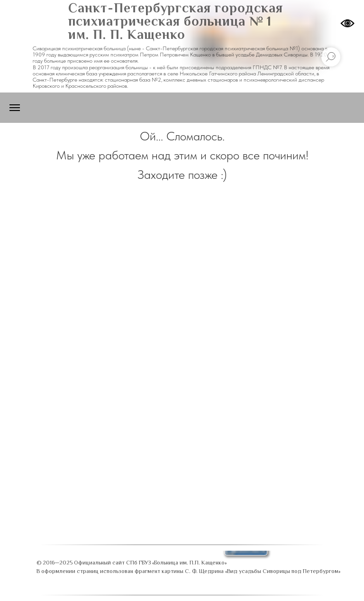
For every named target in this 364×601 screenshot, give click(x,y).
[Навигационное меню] (15, 108)
